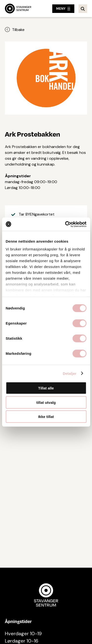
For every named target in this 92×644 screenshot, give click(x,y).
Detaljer (70, 373)
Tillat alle (46, 388)
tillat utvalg (46, 402)
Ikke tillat (46, 417)
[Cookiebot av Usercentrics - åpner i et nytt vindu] (66, 224)
